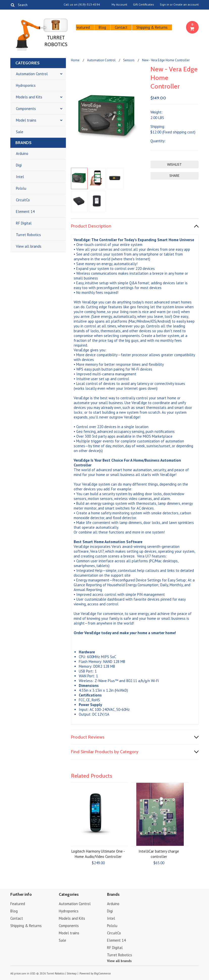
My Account (119, 5)
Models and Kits (29, 97)
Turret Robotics (28, 235)
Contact (121, 27)
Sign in (164, 5)
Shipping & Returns (152, 27)
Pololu (21, 188)
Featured (83, 27)
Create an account (186, 5)
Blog (102, 27)
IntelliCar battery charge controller (159, 854)
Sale (20, 132)
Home (75, 60)
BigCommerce (102, 973)
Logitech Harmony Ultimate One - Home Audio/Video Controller (98, 854)
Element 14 (25, 212)
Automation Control (32, 74)
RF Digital (24, 223)
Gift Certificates (143, 5)
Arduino (22, 153)
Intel (20, 177)
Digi (19, 165)
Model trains (26, 120)
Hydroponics (26, 85)
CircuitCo (23, 200)
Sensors (129, 60)
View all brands (29, 246)
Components (26, 109)
